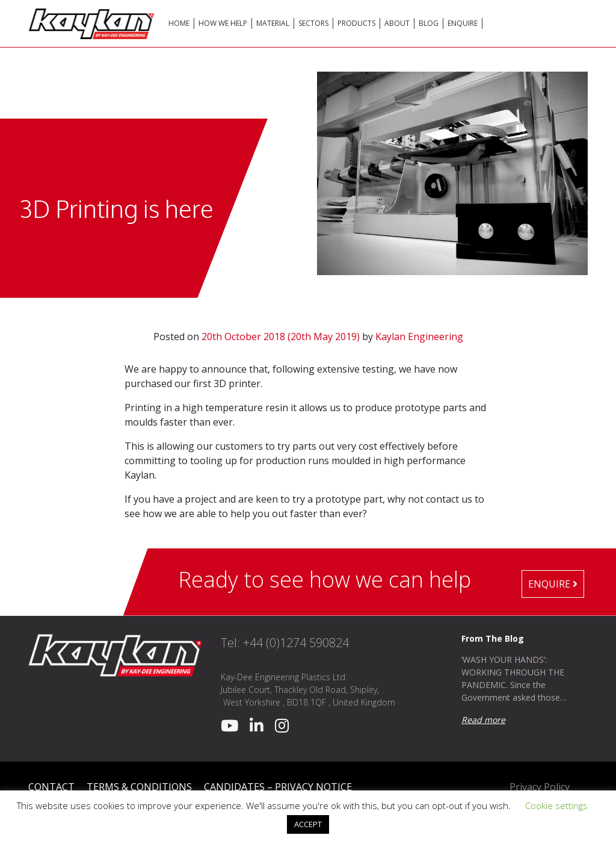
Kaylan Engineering (419, 337)
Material (273, 23)
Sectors (313, 23)
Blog (429, 23)
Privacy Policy (540, 787)
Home (179, 23)
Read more (483, 720)
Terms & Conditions (139, 787)
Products (356, 23)
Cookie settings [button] (556, 805)
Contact (51, 787)
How (223, 23)
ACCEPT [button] (308, 824)
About (397, 23)
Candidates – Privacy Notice (278, 787)
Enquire (463, 23)
